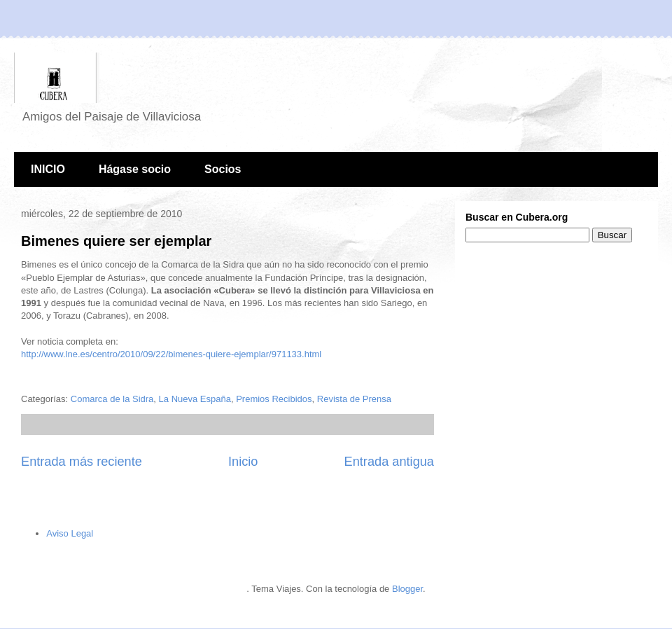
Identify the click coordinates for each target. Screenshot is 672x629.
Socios (223, 169)
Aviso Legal (70, 533)
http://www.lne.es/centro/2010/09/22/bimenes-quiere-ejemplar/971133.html (171, 354)
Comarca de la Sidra (112, 399)
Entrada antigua (389, 462)
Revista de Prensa (354, 399)
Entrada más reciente (82, 462)
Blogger (407, 589)
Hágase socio (135, 169)
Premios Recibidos (274, 399)
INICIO (48, 169)
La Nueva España (195, 399)
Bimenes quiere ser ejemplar (116, 241)
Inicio (243, 462)
